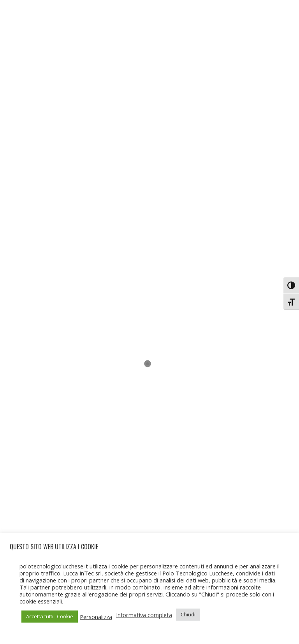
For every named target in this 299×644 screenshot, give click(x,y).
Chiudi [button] (188, 614)
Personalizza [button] (96, 617)
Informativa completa (144, 615)
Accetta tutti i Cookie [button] (50, 616)
